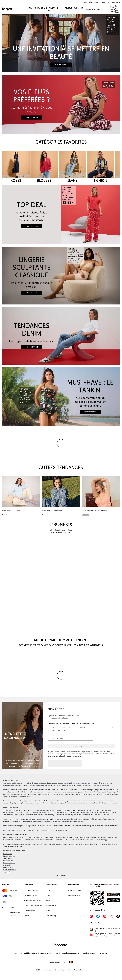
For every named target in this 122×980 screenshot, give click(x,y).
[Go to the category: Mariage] (61, 43)
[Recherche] (102, 9)
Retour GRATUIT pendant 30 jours (94, 2)
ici (48, 756)
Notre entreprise (73, 884)
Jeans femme (8, 858)
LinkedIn (64, 830)
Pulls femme (8, 854)
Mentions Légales (89, 953)
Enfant (48, 901)
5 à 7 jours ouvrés (114, 2)
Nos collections (51, 884)
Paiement (5, 884)
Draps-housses (8, 868)
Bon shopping (61, 65)
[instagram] (111, 916)
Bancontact (13, 902)
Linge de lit (7, 865)
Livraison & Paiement (31, 895)
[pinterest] (91, 916)
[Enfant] (44, 9)
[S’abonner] (81, 746)
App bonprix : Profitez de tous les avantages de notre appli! (105, 885)
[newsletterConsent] (81, 729)
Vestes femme (8, 861)
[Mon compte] (108, 9)
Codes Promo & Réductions (33, 906)
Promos (49, 911)
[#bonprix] (78, 9)
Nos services (28, 884)
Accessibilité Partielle (29, 953)
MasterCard (13, 891)
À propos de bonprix (75, 890)
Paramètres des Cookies (70, 953)
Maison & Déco (51, 906)
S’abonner (81, 746)
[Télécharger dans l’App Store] (114, 901)
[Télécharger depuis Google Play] (114, 895)
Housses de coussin (10, 870)
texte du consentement (60, 730)
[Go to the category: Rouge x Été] (61, 104)
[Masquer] (61, 876)
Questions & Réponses (32, 890)
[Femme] (29, 9)
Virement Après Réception (15, 914)
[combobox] (92, 9)
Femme (48, 890)
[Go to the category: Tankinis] (61, 396)
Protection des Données (49, 953)
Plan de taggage (51, 916)
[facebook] (98, 916)
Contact (27, 916)
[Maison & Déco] (53, 9)
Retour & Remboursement (33, 901)
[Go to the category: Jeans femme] (61, 336)
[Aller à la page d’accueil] (13, 9)
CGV (16, 953)
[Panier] (118, 9)
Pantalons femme (9, 856)
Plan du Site (103, 953)
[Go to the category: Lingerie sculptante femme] (61, 276)
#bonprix (61, 525)
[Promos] (68, 9)
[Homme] (36, 9)
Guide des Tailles (30, 911)
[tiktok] (118, 916)
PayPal (12, 908)
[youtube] (105, 916)
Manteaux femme (9, 863)
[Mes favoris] (113, 9)
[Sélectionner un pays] (61, 962)
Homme (49, 895)
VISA (11, 896)
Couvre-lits (7, 872)
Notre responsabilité (75, 895)
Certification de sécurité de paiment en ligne (107, 930)
